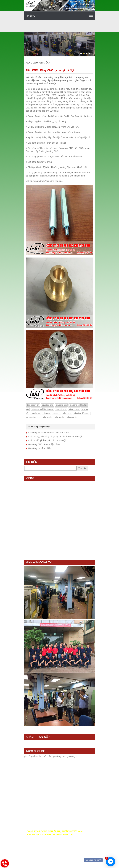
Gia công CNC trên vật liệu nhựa (44, 444)
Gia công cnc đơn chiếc (40, 448)
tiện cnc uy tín (33, 405)
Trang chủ (32, 63)
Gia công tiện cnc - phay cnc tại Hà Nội (47, 143)
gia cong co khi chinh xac (42, 409)
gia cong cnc (61, 405)
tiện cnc (57, 413)
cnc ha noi (36, 413)
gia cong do (72, 417)
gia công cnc (47, 405)
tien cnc (47, 413)
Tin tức (44, 63)
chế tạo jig (47, 417)
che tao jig (59, 417)
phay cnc (67, 413)
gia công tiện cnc (81, 413)
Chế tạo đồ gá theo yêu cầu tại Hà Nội (47, 440)
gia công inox (59, 756)
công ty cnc (74, 409)
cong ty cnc (61, 409)
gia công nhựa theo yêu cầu (38, 756)
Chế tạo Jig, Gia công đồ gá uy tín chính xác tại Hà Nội (55, 437)
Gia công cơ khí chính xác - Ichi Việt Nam (48, 433)
